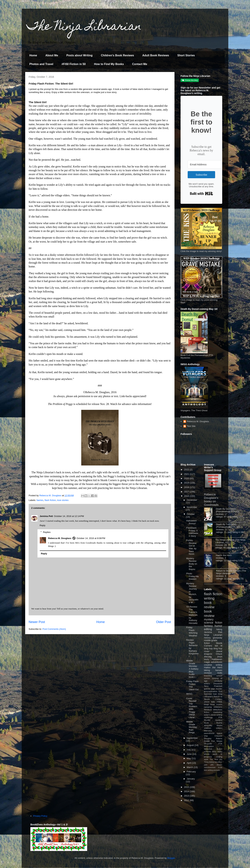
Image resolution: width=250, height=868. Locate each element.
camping (208, 707)
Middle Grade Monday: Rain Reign (192, 727)
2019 (187, 483)
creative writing (213, 665)
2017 (187, 492)
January (191, 779)
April (189, 763)
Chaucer (218, 736)
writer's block (210, 715)
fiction (207, 712)
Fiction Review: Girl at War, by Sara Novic (191, 547)
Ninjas (219, 741)
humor (218, 626)
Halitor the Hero (224, 555)
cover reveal (213, 651)
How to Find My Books (109, 64)
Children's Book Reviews (117, 55)
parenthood (209, 733)
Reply (42, 525)
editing (208, 629)
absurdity (208, 725)
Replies (47, 532)
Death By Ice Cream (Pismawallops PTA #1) (227, 510)
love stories (63, 500)
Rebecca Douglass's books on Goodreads (211, 500)
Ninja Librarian (213, 635)
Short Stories (186, 55)
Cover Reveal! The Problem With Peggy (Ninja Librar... (192, 708)
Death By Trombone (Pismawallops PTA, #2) (228, 526)
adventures (217, 662)
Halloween (217, 659)
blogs (206, 704)
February (191, 772)
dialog (211, 762)
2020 (187, 478)
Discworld (218, 683)
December (192, 500)
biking (207, 670)
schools (207, 751)
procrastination (211, 691)
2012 (187, 800)
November (192, 507)
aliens (207, 702)
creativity (218, 681)
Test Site (191, 426)
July (189, 750)
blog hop (218, 648)
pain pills (209, 765)
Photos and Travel (41, 64)
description (209, 746)
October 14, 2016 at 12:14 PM (69, 516)
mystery (209, 619)
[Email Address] (207, 164)
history (207, 638)
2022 (187, 470)
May (189, 758)
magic (207, 662)
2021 (187, 474)
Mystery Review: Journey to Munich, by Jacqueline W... (192, 593)
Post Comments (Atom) (54, 629)
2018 (187, 487)
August (191, 745)
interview (208, 731)
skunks (219, 765)
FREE (220, 702)
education (218, 762)
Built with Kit (201, 194)
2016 (187, 496)
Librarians (208, 696)
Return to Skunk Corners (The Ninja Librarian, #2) (231, 572)
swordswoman (210, 767)
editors (219, 728)
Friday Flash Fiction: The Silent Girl (192, 685)
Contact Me (140, 64)
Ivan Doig (218, 694)
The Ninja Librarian (84, 27)
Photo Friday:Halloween (192, 576)
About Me (52, 55)
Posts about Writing (79, 55)
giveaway (218, 638)
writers (207, 683)
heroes (219, 670)
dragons (208, 654)
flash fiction (50, 500)
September (192, 738)
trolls (220, 673)
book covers (216, 704)
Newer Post (37, 622)
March (190, 767)
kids (213, 702)
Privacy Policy (40, 816)
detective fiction (213, 749)
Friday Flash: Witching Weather (192, 632)
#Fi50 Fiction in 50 (74, 64)
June (190, 754)
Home (33, 55)
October (191, 514)
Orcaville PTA (213, 744)
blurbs (219, 725)
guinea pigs (209, 689)
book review (209, 605)
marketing (218, 712)
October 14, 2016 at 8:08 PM (91, 538)
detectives (218, 710)
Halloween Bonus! (191, 522)
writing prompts (214, 770)
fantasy (208, 626)
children (208, 728)
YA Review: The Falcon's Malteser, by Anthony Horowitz (192, 615)
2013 (187, 796)
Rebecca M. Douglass (60, 538)
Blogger (171, 858)
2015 (187, 787)
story (214, 751)
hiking (219, 629)
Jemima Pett (46, 516)
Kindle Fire (209, 741)
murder (219, 689)
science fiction (213, 623)
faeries (40, 500)
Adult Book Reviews (156, 55)
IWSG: (189, 694)
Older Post (164, 622)
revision (208, 673)
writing (209, 598)
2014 (187, 791)
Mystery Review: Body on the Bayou (192, 564)
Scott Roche (213, 723)
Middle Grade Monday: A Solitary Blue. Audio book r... (192, 669)
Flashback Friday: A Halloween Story (192, 532)
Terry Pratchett (213, 686)
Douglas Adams (213, 738)
